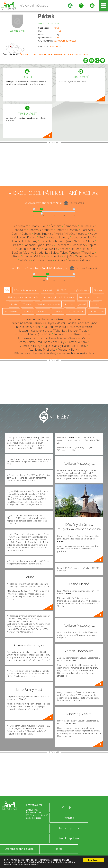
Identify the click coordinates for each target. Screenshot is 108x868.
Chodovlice (20, 230)
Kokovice (19, 237)
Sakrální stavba (97, 311)
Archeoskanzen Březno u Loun (73, 334)
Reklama (69, 818)
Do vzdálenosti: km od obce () (40, 268)
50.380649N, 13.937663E (65, 41)
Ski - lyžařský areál (80, 290)
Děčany (73, 230)
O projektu (69, 807)
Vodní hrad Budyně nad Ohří (33, 334)
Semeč (75, 249)
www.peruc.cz (56, 46)
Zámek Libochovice (68, 319)
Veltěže (39, 256)
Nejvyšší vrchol (11, 311)
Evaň (37, 234)
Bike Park (28, 311)
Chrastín (34, 54)
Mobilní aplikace (69, 838)
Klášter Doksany (77, 342)
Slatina (86, 249)
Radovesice (51, 249)
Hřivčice (43, 54)
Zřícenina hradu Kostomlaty (76, 353)
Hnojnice (48, 234)
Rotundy (69, 304)
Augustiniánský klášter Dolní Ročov (64, 346)
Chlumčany (87, 226)
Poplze (92, 245)
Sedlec (64, 249)
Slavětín (17, 253)
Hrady (97, 297)
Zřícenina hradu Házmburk (29, 323)
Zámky (14, 304)
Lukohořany (30, 241)
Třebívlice (88, 253)
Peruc (56, 28)
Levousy (64, 237)
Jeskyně (82, 304)
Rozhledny (84, 297)
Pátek (46, 16)
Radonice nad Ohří (62, 54)
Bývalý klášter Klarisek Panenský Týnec (72, 323)
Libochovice (79, 237)
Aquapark (47, 290)
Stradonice (77, 54)
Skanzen (98, 290)
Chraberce (47, 230)
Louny (57, 38)
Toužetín (75, 253)
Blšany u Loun (39, 226)
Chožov (33, 230)
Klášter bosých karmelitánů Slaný (35, 353)
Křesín (42, 237)
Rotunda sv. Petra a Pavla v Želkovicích (68, 327)
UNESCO (62, 290)
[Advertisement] (54, 165)
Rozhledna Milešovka (42, 350)
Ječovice (82, 234)
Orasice (17, 245)
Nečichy (79, 241)
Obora (90, 241)
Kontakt (59, 849)
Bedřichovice (20, 226)
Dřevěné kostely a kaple (48, 304)
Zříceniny (27, 304)
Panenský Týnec (34, 245)
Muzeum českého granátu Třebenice (42, 331)
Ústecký (57, 31)
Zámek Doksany (30, 346)
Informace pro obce (69, 828)
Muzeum (58, 311)
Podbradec (79, 245)
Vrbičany (25, 260)
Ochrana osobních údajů (20, 849)
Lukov (43, 241)
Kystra (53, 237)
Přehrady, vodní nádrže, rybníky (23, 297)
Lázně (94, 304)
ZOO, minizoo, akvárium (26, 290)
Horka (59, 234)
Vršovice (60, 260)
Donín (15, 234)
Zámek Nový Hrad (31, 342)
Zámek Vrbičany (78, 338)
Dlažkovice (87, 230)
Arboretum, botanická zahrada (59, 297)
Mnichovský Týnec (60, 241)
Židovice (85, 260)
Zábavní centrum (76, 311)
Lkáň (91, 237)
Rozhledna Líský (54, 342)
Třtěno (16, 256)
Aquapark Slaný (68, 350)
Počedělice (63, 245)
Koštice (32, 237)
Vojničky (69, 256)
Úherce (27, 256)
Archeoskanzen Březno (32, 338)
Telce (85, 54)
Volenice (82, 256)
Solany (28, 253)
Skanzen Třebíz (78, 331)
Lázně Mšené (57, 338)
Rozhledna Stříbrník (29, 327)
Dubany (26, 234)
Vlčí (48, 256)
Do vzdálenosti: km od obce (43, 203)
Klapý (93, 234)
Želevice (73, 260)
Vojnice (57, 256)
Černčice (56, 226)
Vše (7, 290)
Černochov (25, 54)
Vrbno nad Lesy (43, 260)
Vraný (93, 256)
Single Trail (43, 311)
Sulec (54, 253)
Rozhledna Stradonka (40, 319)
